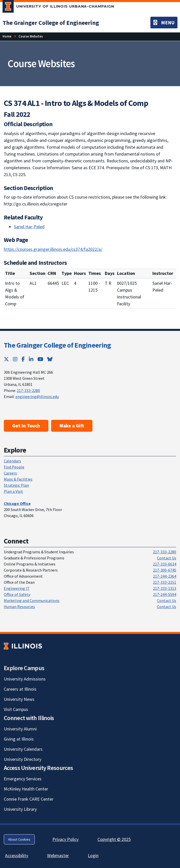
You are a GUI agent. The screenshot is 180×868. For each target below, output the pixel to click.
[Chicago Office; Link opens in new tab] (17, 503)
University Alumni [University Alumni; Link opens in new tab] (20, 729)
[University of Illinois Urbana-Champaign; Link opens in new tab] (58, 7)
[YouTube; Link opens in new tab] (40, 359)
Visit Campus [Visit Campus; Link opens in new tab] (16, 709)
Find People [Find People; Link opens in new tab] (14, 467)
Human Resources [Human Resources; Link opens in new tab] (19, 607)
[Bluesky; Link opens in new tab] (50, 359)
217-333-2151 (165, 582)
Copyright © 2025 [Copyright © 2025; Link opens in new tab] (114, 839)
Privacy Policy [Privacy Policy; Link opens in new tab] (65, 839)
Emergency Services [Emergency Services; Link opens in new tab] (23, 779)
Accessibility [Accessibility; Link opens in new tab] (17, 855)
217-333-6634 (165, 564)
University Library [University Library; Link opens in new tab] (20, 809)
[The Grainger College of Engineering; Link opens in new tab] (51, 23)
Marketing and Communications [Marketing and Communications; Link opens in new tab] (32, 600)
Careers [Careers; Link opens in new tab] (10, 473)
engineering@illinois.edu (37, 397)
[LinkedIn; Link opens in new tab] (31, 359)
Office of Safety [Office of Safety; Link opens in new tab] (17, 594)
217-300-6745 (165, 570)
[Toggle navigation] (164, 23)
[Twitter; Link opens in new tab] (6, 359)
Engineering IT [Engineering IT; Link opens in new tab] (17, 588)
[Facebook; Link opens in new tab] (23, 359)
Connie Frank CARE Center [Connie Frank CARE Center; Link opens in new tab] (29, 799)
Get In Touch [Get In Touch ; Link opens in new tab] (26, 426)
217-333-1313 (165, 588)
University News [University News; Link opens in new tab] (19, 699)
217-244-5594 (165, 594)
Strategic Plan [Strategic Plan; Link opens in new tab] (16, 485)
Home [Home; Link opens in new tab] (7, 36)
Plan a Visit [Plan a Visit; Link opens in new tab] (13, 491)
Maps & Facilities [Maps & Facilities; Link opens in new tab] (18, 479)
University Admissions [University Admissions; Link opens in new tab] (25, 679)
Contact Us (167, 558)
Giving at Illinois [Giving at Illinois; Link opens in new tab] (19, 739)
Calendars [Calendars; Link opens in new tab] (12, 461)
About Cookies (19, 839)
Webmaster (58, 855)
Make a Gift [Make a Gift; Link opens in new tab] (72, 426)
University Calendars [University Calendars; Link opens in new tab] (23, 749)
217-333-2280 (28, 390)
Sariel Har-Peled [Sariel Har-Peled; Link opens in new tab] (29, 227)
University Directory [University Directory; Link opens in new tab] (23, 759)
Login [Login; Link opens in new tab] (93, 855)
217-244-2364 (165, 576)
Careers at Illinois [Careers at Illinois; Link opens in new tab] (20, 689)
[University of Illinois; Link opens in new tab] (23, 646)
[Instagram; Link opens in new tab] (15, 359)
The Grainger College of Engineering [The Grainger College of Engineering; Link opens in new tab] (57, 345)
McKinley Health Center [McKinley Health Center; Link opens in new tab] (26, 789)
